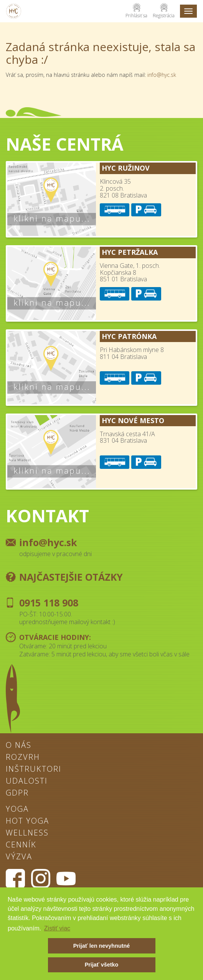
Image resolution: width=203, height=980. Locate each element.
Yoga (17, 809)
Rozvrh (23, 757)
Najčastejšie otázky (71, 577)
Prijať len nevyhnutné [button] (102, 946)
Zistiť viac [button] (57, 928)
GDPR (17, 793)
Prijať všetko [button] (102, 965)
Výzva (19, 857)
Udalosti (27, 781)
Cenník (21, 845)
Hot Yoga (27, 821)
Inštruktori (34, 769)
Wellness (27, 833)
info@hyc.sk (162, 75)
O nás (19, 746)
